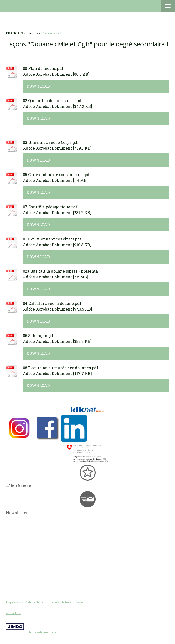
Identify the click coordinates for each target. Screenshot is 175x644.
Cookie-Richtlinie (58, 602)
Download (38, 86)
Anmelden (14, 613)
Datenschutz (34, 602)
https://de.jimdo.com (44, 632)
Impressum (15, 602)
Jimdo (15, 627)
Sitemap (80, 602)
